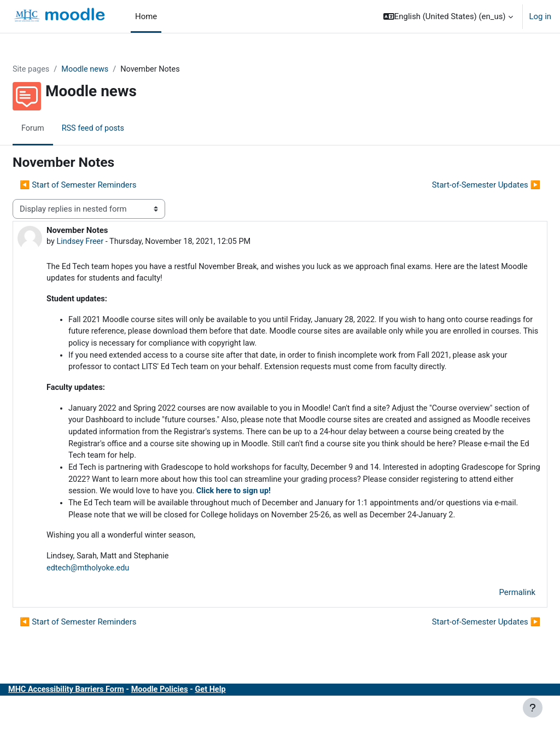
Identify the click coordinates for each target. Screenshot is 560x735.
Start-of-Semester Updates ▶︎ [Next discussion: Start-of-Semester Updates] (460, 185)
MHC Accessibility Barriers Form (94, 724)
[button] (448, 16)
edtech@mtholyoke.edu (115, 601)
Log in (540, 16)
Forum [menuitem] (59, 129)
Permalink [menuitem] (491, 626)
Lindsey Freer (107, 242)
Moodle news (113, 69)
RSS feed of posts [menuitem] (121, 129)
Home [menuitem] (146, 16)
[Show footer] (533, 708)
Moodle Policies (191, 724)
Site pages (58, 69)
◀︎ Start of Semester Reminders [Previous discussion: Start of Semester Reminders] (104, 185)
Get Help (243, 724)
